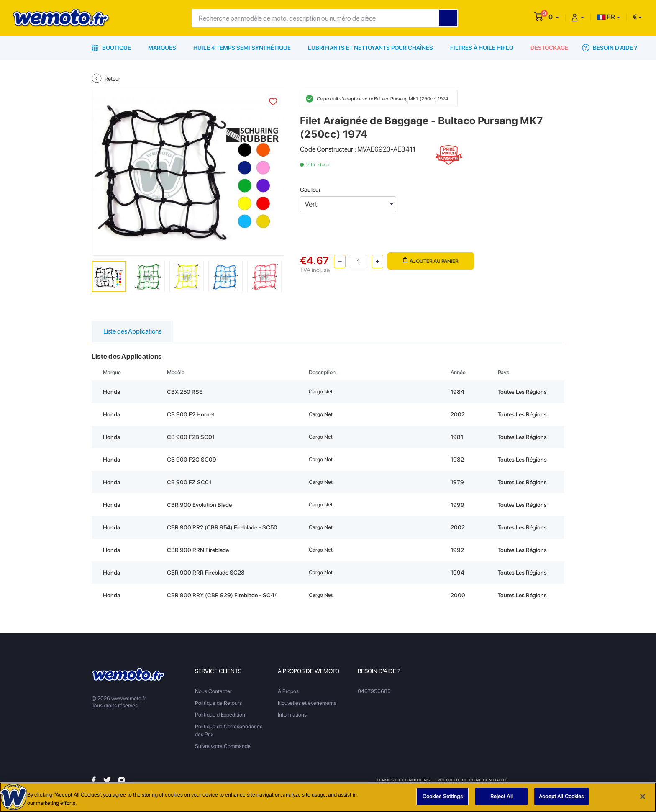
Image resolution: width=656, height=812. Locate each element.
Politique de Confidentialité (473, 780)
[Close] (643, 797)
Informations (292, 715)
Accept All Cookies (561, 797)
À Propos (288, 691)
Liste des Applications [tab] (132, 331)
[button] (554, 17)
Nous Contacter (213, 691)
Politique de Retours (218, 703)
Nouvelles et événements (307, 703)
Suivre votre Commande (223, 746)
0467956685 (374, 691)
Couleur (310, 190)
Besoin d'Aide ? (610, 48)
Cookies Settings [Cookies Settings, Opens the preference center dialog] (443, 797)
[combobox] (348, 204)
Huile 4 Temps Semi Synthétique (242, 48)
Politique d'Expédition (220, 715)
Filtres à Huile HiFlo (482, 48)
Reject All (502, 797)
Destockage (549, 48)
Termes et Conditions (403, 780)
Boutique (111, 48)
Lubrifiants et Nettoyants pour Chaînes (370, 48)
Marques (162, 48)
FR (606, 17)
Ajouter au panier (431, 261)
